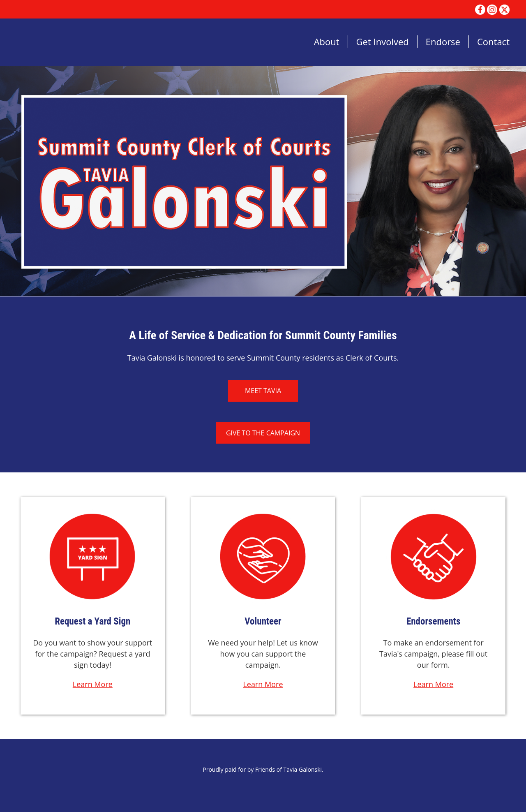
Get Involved (383, 42)
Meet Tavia (263, 391)
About (327, 42)
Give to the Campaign (263, 433)
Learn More (93, 684)
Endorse (443, 42)
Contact (493, 42)
